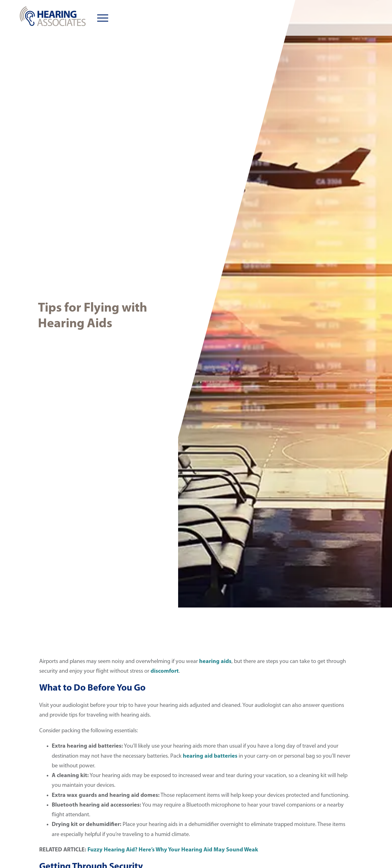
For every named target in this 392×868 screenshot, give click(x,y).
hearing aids (215, 662)
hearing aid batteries (210, 756)
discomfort (165, 671)
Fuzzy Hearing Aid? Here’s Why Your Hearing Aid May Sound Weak (173, 850)
